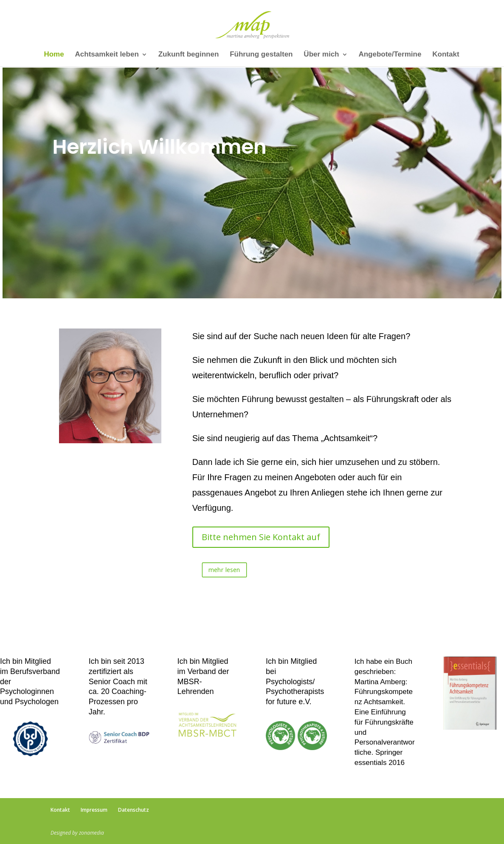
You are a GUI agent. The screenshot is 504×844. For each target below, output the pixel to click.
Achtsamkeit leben (107, 55)
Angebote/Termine (390, 55)
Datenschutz (134, 810)
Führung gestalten (261, 55)
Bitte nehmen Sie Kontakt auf (261, 537)
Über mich (321, 55)
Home (54, 55)
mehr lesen (224, 570)
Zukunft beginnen (189, 55)
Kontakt (446, 55)
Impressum (94, 810)
